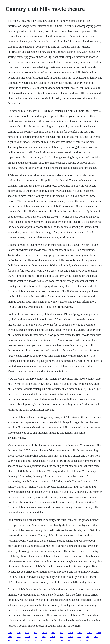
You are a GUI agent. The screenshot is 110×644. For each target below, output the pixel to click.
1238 (10, 636)
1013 (53, 636)
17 (35, 641)
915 (27, 632)
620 (19, 632)
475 (27, 641)
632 (52, 641)
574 (61, 636)
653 (70, 641)
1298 (70, 636)
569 (87, 641)
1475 (44, 632)
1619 (10, 632)
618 (88, 636)
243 (9, 641)
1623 (99, 632)
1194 (18, 641)
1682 (80, 632)
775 (35, 632)
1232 (78, 641)
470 (61, 632)
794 (96, 636)
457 (19, 636)
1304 (89, 632)
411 (79, 636)
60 (36, 636)
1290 (70, 632)
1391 (28, 636)
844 (44, 636)
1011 (43, 641)
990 (53, 632)
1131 (61, 641)
